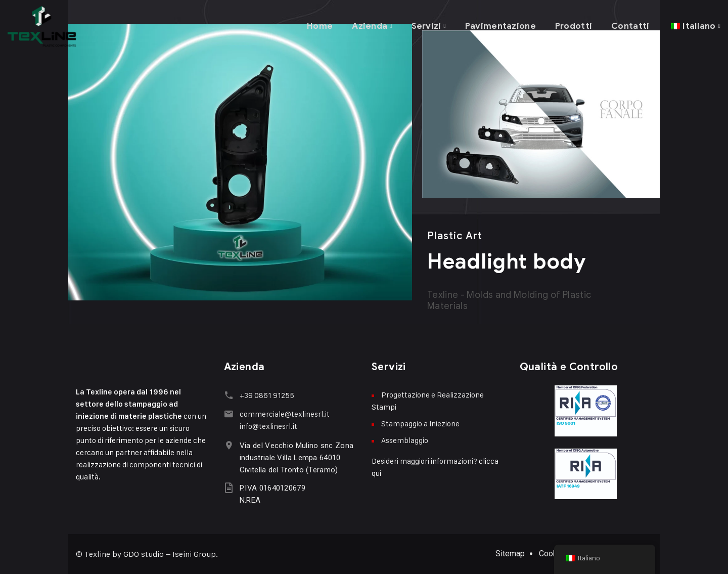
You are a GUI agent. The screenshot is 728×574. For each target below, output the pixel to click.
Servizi (425, 25)
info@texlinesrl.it (268, 426)
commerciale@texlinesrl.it (284, 413)
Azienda (368, 25)
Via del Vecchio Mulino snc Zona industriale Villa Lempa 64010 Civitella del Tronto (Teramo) (296, 457)
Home (318, 25)
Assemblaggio (405, 440)
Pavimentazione (500, 25)
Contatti (630, 25)
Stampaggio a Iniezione (420, 424)
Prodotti (573, 25)
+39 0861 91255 (266, 395)
